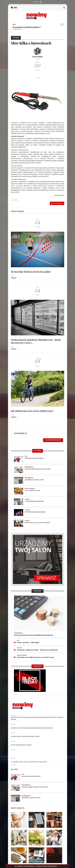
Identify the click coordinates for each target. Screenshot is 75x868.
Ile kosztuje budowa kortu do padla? (31, 272)
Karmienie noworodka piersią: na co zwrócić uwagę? (36, 657)
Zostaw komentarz (53, 440)
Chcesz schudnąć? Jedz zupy (32, 490)
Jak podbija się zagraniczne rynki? (34, 480)
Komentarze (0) (20, 434)
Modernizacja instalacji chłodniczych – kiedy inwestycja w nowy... (36, 341)
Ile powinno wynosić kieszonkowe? (27, 27)
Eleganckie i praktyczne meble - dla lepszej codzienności (37, 650)
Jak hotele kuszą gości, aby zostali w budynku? (37, 523)
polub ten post (57, 203)
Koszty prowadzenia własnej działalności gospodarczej (34, 635)
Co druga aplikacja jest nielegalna (34, 501)
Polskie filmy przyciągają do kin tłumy (35, 512)
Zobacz (14, 278)
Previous (61, 25)
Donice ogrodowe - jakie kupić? (28, 642)
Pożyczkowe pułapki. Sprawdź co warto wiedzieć (38, 469)
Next (63, 25)
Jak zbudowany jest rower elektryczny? (32, 411)
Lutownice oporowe (17, 136)
